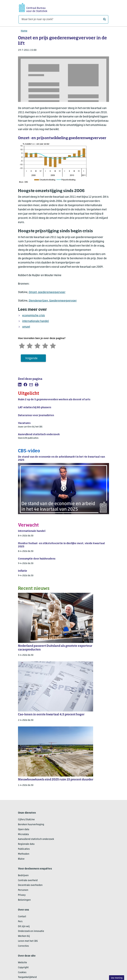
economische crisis (34, 316)
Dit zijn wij (24, 926)
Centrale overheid (28, 880)
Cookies (22, 973)
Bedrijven (23, 876)
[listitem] (20, 385)
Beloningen (24, 900)
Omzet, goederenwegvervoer (47, 292)
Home (24, 31)
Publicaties (24, 849)
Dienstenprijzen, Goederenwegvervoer (53, 301)
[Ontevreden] (30, 345)
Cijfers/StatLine (26, 820)
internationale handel (36, 321)
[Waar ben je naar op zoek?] (63, 19)
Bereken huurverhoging (31, 825)
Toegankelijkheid (27, 977)
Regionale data (26, 844)
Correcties (23, 946)
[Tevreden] (45, 345)
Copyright (23, 968)
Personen (23, 890)
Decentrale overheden (30, 885)
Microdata (23, 834)
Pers (20, 922)
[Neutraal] (37, 345)
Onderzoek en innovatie (31, 931)
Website (22, 963)
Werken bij (24, 936)
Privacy (22, 895)
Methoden (24, 854)
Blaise (21, 859)
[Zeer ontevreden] (22, 345)
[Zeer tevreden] (53, 345)
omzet (26, 327)
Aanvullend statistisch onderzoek (36, 839)
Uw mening (117, 978)
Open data (24, 830)
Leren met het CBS (28, 941)
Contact (22, 917)
